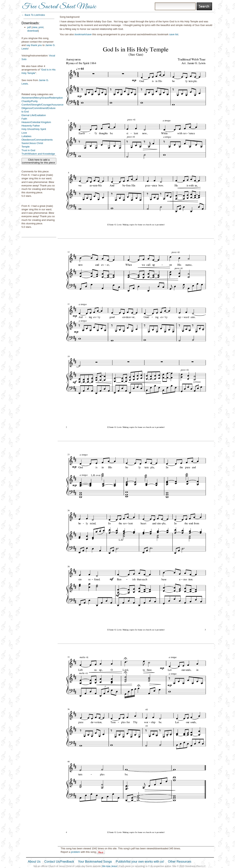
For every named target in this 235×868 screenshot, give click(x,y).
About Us (34, 862)
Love (24, 133)
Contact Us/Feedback (59, 862)
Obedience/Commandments (37, 140)
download (33, 31)
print (41, 27)
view (35, 27)
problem (75, 852)
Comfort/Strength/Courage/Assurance (43, 105)
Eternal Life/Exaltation (34, 115)
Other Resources (180, 862)
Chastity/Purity (30, 101)
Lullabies (27, 136)
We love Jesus (110, 866)
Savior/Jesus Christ (32, 143)
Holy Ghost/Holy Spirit (34, 129)
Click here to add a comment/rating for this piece (39, 161)
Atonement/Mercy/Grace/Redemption (42, 98)
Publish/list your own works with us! (140, 862)
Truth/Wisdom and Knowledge (38, 154)
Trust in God (28, 150)
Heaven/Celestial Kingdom (36, 122)
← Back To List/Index (33, 15)
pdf (29, 27)
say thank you (34, 45)
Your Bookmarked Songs (95, 862)
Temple (26, 147)
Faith (24, 119)
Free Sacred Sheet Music (59, 7)
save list (174, 34)
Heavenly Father (31, 126)
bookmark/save (83, 34)
